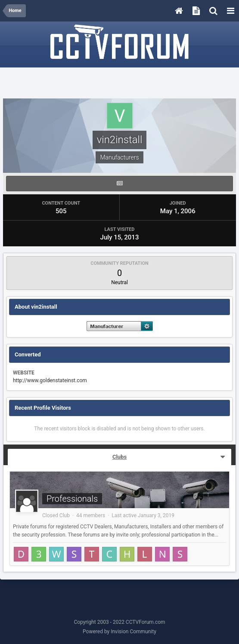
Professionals (72, 499)
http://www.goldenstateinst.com (50, 380)
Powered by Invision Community (119, 632)
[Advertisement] (120, 83)
